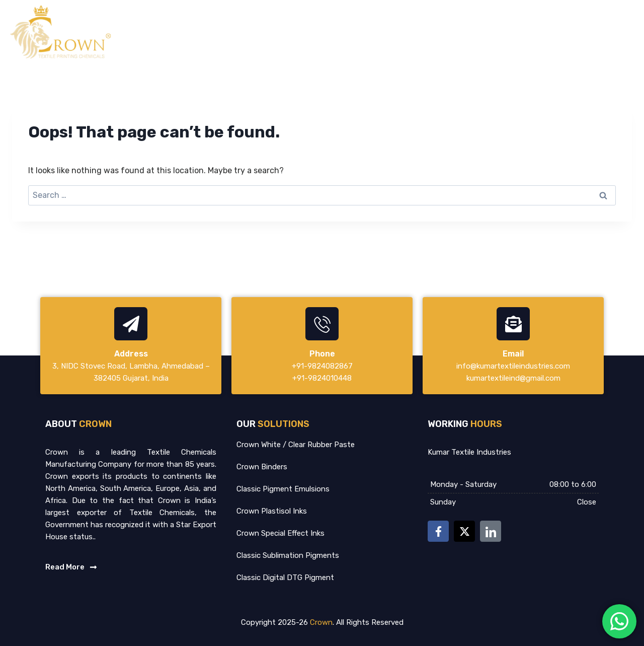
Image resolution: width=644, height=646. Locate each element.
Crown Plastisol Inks (272, 511)
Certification (549, 32)
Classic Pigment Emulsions (283, 489)
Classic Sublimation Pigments (288, 555)
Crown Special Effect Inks (280, 533)
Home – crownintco (358, 32)
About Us (431, 32)
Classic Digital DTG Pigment (285, 578)
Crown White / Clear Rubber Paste (296, 445)
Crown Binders (262, 467)
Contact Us (613, 32)
